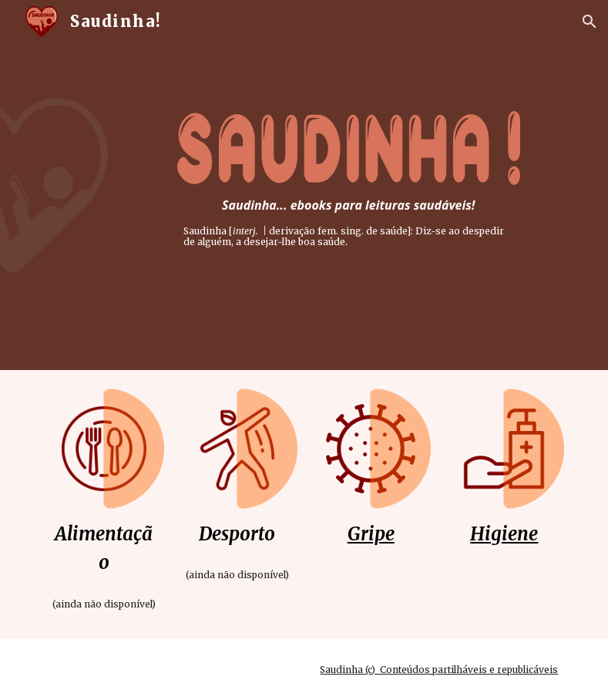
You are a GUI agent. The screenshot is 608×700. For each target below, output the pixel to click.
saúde (393, 231)
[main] (349, 222)
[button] (590, 22)
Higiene (504, 534)
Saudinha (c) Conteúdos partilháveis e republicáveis (439, 670)
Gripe (371, 534)
